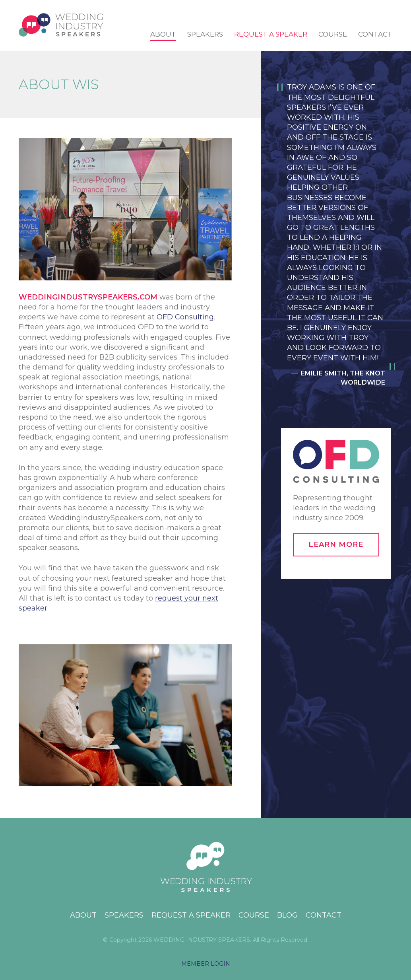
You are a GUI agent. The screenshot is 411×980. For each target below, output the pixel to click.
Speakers (205, 34)
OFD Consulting (185, 317)
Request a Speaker (271, 34)
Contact (375, 34)
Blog (287, 915)
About (163, 34)
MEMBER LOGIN (206, 964)
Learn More (336, 544)
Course (333, 34)
